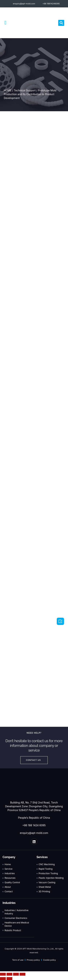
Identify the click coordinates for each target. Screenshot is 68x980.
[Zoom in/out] (22, 974)
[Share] (9, 974)
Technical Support (25, 90)
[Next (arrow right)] (9, 979)
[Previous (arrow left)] (3, 979)
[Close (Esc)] (3, 974)
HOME (8, 90)
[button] (5, 23)
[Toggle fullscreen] (16, 974)
